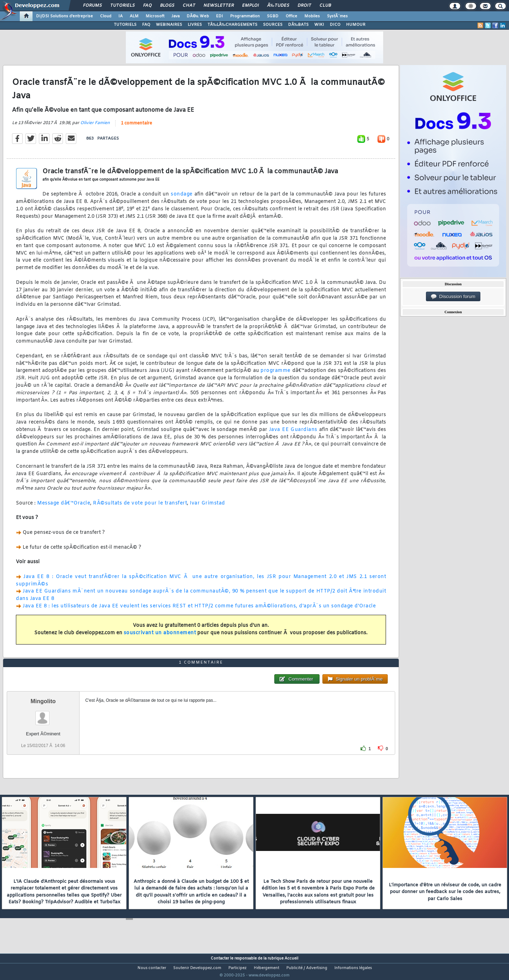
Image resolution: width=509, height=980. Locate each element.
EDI (220, 16)
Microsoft (155, 16)
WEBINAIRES (169, 25)
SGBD (273, 16)
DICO (335, 25)
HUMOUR (356, 25)
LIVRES (195, 25)
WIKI (319, 25)
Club (325, 6)
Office (291, 16)
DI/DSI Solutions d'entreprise (65, 16)
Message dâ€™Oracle (64, 507)
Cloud (106, 16)
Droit (304, 6)
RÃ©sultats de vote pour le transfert (140, 507)
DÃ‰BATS (298, 25)
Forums (92, 6)
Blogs (167, 6)
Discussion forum (453, 297)
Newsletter (219, 6)
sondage (182, 199)
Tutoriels (122, 6)
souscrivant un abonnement (160, 638)
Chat (189, 6)
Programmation (245, 16)
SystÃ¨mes (337, 16)
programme (276, 375)
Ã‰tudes (278, 6)
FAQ (147, 6)
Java (175, 16)
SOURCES (273, 25)
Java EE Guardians (293, 434)
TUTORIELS (125, 25)
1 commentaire (136, 128)
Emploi (250, 6)
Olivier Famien (95, 127)
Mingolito (43, 714)
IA (121, 16)
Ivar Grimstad (207, 507)
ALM (134, 16)
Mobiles (312, 16)
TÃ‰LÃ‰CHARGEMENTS (232, 25)
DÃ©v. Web (198, 16)
